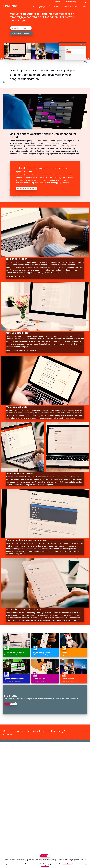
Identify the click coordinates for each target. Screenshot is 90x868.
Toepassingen (54, 6)
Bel (4, 740)
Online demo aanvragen (20, 33)
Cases (65, 6)
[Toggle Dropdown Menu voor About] (79, 6)
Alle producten (11, 709)
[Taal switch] (85, 2)
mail (10, 740)
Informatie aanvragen (19, 28)
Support (57, 2)
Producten (41, 6)
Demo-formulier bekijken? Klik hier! (21, 349)
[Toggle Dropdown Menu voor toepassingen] (60, 6)
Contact (84, 6)
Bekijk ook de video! (15, 275)
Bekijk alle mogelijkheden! (26, 189)
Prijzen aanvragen (71, 2)
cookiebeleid (67, 864)
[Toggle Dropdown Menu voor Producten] (46, 6)
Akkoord (44, 856)
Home (34, 6)
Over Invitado (73, 6)
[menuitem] (33, 6)
